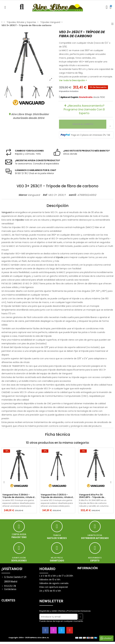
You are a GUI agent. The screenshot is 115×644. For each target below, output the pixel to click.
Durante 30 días (19, 558)
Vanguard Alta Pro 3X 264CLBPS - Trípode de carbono (92, 496)
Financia (57, 535)
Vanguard (7, 212)
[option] (29, 57)
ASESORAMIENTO (95, 558)
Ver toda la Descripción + (73, 80)
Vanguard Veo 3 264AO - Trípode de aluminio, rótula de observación (19, 496)
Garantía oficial (95, 535)
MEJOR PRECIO (57, 558)
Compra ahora (19, 534)
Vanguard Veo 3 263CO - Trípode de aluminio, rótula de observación (57, 496)
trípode (60, 257)
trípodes (20, 220)
